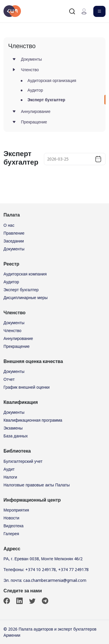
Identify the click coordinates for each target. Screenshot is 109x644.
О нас (9, 225)
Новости (11, 518)
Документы (31, 59)
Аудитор (35, 90)
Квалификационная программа (33, 420)
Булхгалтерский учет (23, 461)
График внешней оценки (26, 387)
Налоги (10, 477)
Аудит (9, 469)
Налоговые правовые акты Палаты (37, 485)
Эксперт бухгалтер (46, 100)
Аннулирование (36, 111)
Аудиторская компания (25, 274)
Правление (14, 233)
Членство (30, 70)
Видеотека (14, 526)
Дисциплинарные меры (26, 297)
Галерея (11, 534)
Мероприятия (16, 510)
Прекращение (34, 122)
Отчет (9, 379)
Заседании (14, 241)
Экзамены (13, 428)
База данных (16, 436)
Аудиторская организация (52, 80)
